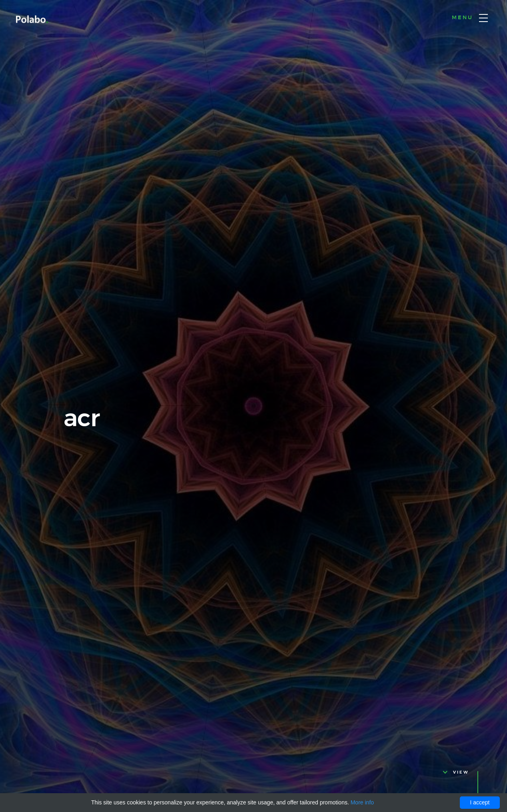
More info (362, 802)
